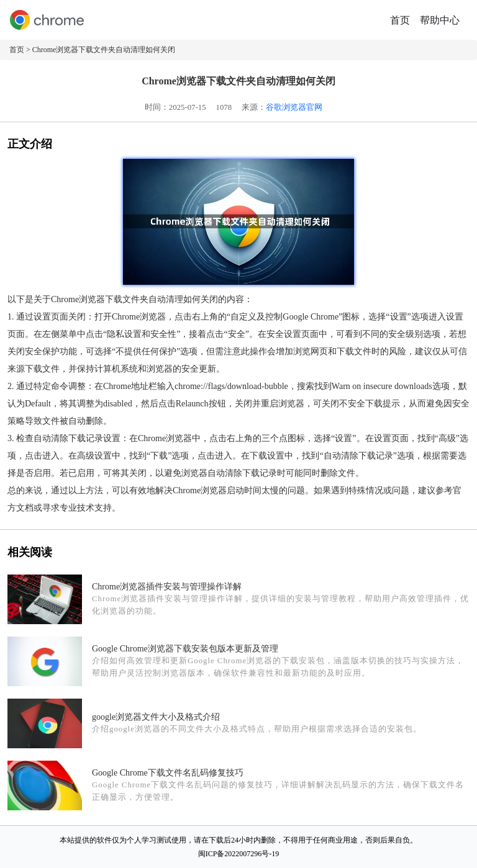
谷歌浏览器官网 (294, 107)
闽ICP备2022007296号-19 (239, 854)
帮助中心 (440, 20)
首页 (400, 20)
